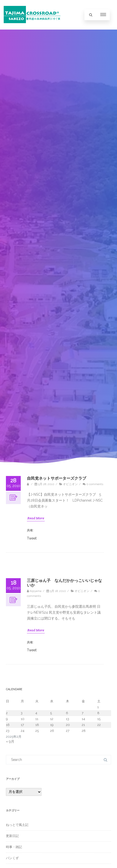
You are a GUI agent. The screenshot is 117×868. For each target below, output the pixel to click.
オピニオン (70, 484)
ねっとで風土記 (17, 825)
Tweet (32, 538)
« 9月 (10, 741)
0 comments (95, 484)
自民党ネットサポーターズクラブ (57, 478)
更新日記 (12, 836)
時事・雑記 (14, 847)
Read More (36, 518)
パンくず (12, 858)
